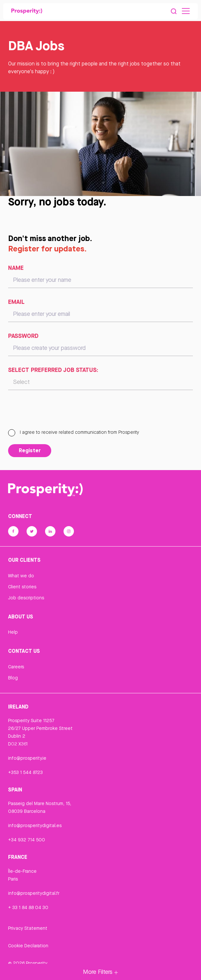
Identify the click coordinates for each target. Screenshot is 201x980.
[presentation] (57, 412)
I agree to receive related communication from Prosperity (74, 432)
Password (23, 336)
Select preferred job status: (53, 370)
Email (16, 302)
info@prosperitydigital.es (35, 825)
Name (16, 268)
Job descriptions (26, 598)
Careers (16, 667)
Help (13, 632)
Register (30, 450)
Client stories (22, 587)
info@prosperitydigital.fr (34, 893)
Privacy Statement (28, 928)
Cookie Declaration (28, 946)
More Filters (100, 972)
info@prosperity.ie (27, 758)
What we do (21, 576)
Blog (13, 678)
